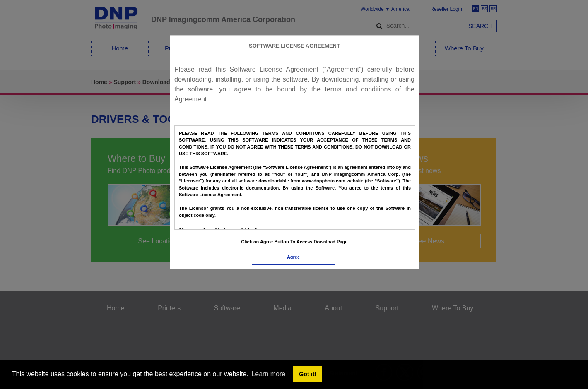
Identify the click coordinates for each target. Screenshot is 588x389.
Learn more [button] (268, 374)
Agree (293, 257)
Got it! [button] (308, 374)
